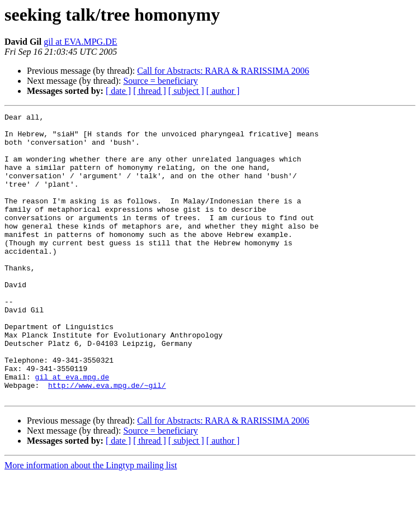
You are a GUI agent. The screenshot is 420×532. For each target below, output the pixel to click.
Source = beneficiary (160, 81)
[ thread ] (150, 91)
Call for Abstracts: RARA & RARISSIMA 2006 (223, 71)
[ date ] (118, 91)
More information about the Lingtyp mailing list (91, 522)
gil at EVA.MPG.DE (80, 42)
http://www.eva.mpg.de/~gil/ (107, 440)
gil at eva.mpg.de (72, 430)
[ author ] (223, 91)
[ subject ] (186, 91)
